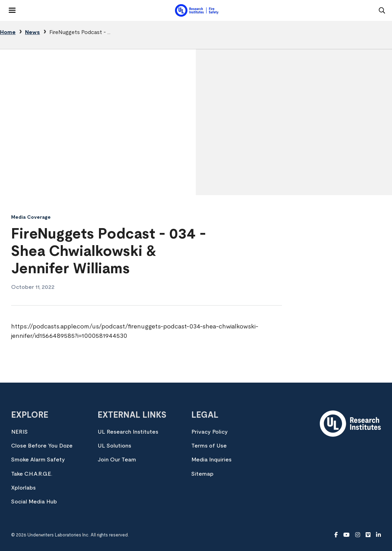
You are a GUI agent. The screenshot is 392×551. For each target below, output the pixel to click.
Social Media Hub (34, 502)
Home (8, 32)
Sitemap (202, 474)
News (32, 32)
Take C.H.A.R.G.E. (32, 474)
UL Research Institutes (128, 432)
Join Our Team (117, 460)
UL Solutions (114, 446)
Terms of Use (209, 446)
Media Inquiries (211, 460)
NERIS (19, 432)
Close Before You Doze (42, 446)
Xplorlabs (23, 488)
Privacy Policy (210, 432)
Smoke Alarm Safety (38, 460)
